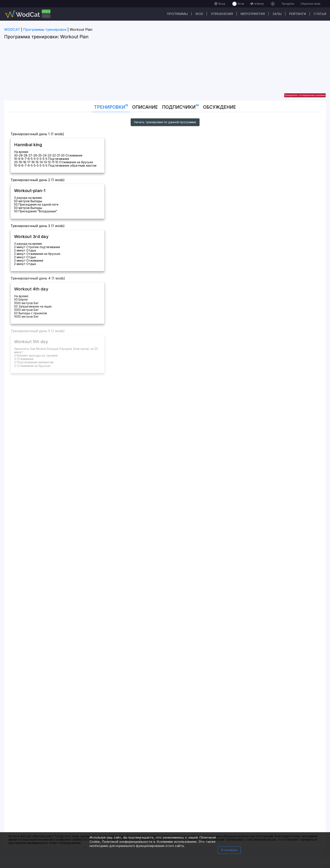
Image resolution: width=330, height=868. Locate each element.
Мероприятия (253, 14)
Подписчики (180, 106)
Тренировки (111, 106)
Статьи (320, 14)
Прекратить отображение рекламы (305, 95)
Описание (145, 107)
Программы (177, 14)
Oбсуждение (220, 107)
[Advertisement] (165, 71)
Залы (277, 14)
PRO (46, 16)
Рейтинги (298, 14)
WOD (199, 14)
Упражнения (222, 14)
